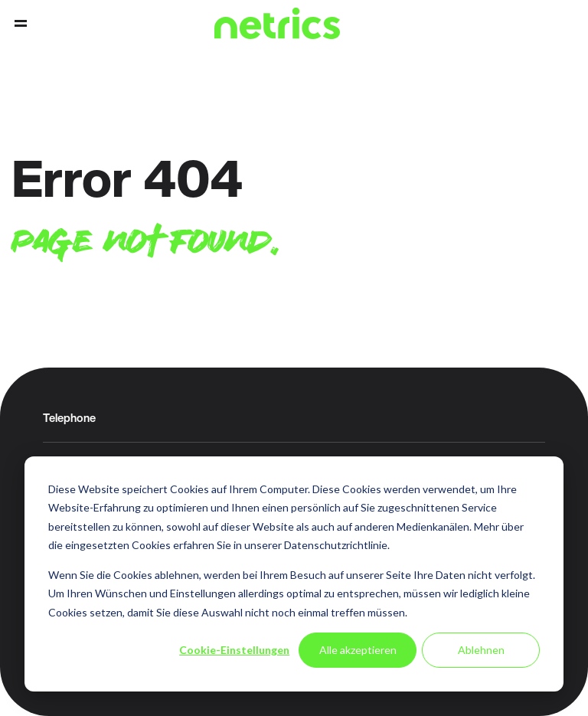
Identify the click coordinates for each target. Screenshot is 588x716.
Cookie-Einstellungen (234, 650)
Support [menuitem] (563, 24)
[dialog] (294, 574)
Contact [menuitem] (537, 24)
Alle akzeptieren (358, 650)
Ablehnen (481, 650)
